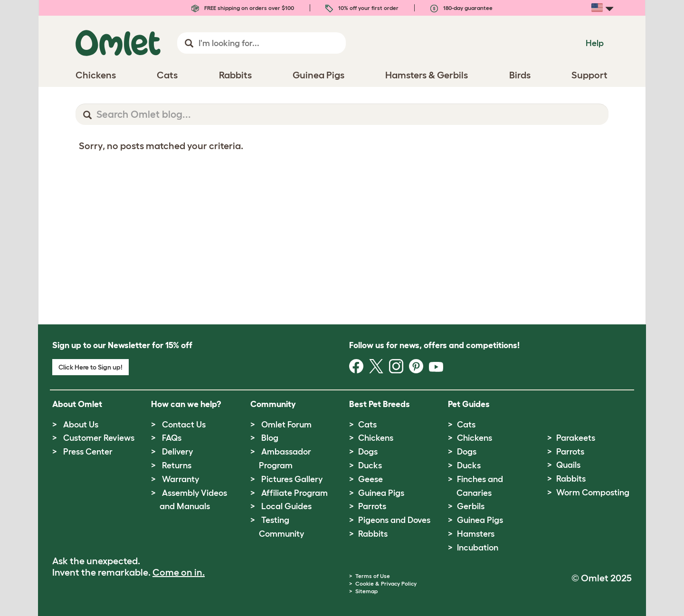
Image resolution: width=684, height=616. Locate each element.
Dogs (368, 452)
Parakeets (576, 438)
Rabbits (373, 534)
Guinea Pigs (381, 493)
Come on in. (179, 572)
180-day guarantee (461, 8)
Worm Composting (593, 493)
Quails (568, 465)
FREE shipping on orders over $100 (243, 8)
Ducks (370, 465)
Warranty (180, 479)
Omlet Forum (286, 425)
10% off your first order (362, 8)
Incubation (478, 548)
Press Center (88, 452)
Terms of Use (373, 576)
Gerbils (471, 506)
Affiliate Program (294, 493)
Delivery (177, 452)
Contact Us (184, 425)
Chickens (376, 438)
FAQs (172, 438)
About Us (81, 425)
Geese (370, 479)
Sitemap (366, 591)
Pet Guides (469, 404)
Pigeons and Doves (394, 520)
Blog (270, 438)
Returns (177, 465)
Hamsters (476, 534)
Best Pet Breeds (380, 404)
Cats (367, 425)
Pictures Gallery (292, 479)
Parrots (372, 506)
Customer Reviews (99, 438)
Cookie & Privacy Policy (386, 583)
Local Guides (286, 506)
